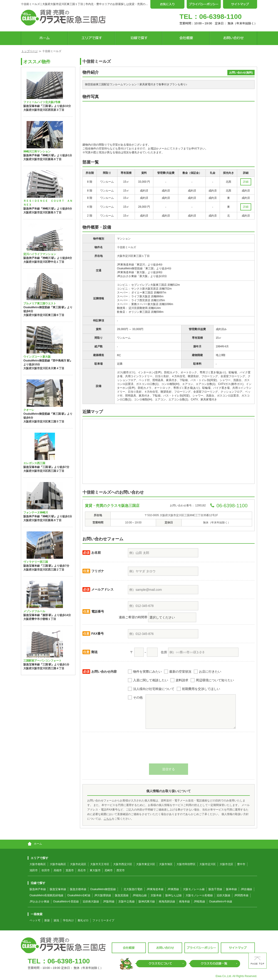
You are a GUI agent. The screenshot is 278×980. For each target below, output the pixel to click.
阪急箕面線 (122, 895)
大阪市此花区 (78, 864)
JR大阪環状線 (103, 895)
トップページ (30, 51)
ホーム (35, 844)
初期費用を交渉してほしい (201, 689)
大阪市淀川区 (208, 864)
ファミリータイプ (103, 920)
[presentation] (169, 750)
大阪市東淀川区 (146, 864)
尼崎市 (109, 870)
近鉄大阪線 (223, 895)
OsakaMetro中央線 (220, 902)
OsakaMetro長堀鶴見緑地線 (46, 895)
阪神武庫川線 (147, 902)
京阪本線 (156, 895)
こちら (108, 819)
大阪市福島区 (58, 864)
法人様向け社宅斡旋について (154, 689)
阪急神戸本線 (38, 889)
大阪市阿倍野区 (186, 864)
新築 (47, 920)
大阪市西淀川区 (123, 864)
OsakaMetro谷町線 (79, 895)
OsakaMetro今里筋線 (66, 902)
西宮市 (121, 870)
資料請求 (182, 680)
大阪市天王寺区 (100, 864)
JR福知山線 (140, 895)
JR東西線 (173, 889)
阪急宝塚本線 (58, 889)
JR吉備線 (247, 889)
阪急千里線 (215, 889)
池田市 (34, 870)
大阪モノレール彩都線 (199, 895)
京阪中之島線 (127, 902)
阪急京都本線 (78, 889)
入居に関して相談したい (151, 680)
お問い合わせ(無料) (241, 73)
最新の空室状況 (180, 672)
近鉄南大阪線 (91, 902)
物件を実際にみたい (147, 672)
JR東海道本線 (155, 889)
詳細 (246, 182)
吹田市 (46, 870)
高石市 (82, 870)
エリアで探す (38, 858)
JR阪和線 (109, 902)
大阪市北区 (226, 864)
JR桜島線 (200, 902)
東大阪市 (95, 870)
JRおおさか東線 (39, 902)
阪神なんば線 (174, 895)
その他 (138, 697)
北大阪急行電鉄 (133, 889)
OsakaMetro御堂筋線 (103, 889)
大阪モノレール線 (194, 889)
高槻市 (58, 870)
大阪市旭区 (166, 864)
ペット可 (35, 920)
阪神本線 (231, 889)
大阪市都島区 (38, 864)
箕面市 (70, 870)
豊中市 (241, 864)
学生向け (68, 920)
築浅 (56, 920)
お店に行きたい (210, 672)
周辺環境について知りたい (215, 680)
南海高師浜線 (167, 902)
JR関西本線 (241, 895)
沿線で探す (37, 883)
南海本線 (184, 902)
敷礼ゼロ (83, 920)
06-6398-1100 (220, 16)
